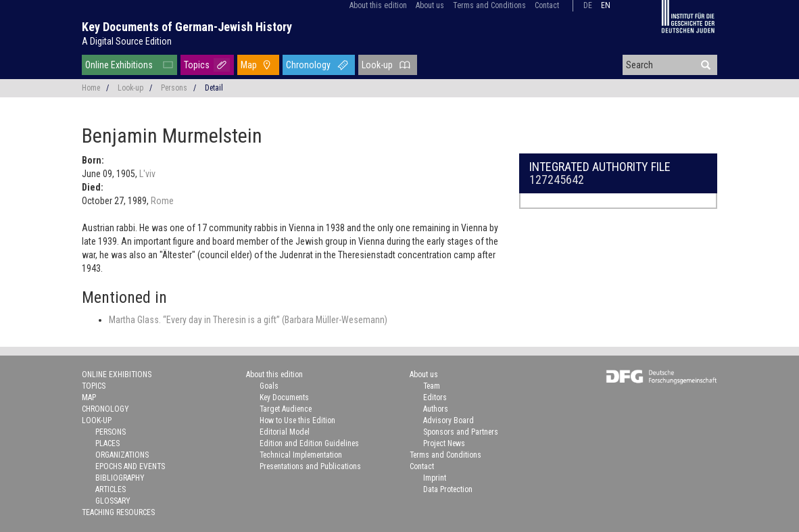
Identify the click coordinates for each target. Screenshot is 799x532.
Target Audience (286, 409)
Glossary (113, 501)
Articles (111, 489)
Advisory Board (449, 420)
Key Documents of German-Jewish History (187, 27)
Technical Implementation (301, 455)
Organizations (122, 455)
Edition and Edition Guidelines (309, 443)
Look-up (377, 65)
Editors (435, 397)
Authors (436, 409)
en (606, 5)
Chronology (308, 65)
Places (107, 443)
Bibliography (120, 478)
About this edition (378, 5)
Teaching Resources (118, 512)
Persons (174, 88)
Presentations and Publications (310, 466)
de (588, 5)
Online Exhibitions (119, 65)
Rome (162, 201)
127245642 (557, 179)
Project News (444, 443)
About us (430, 5)
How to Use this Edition (297, 420)
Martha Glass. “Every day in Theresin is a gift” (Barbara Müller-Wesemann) (248, 320)
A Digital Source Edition (127, 41)
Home (91, 88)
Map (249, 65)
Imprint (435, 478)
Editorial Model (285, 432)
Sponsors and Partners (461, 432)
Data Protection (448, 489)
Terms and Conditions (489, 5)
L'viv (147, 174)
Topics (197, 65)
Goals (269, 386)
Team (432, 386)
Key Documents (284, 397)
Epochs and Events (130, 466)
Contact (547, 5)
